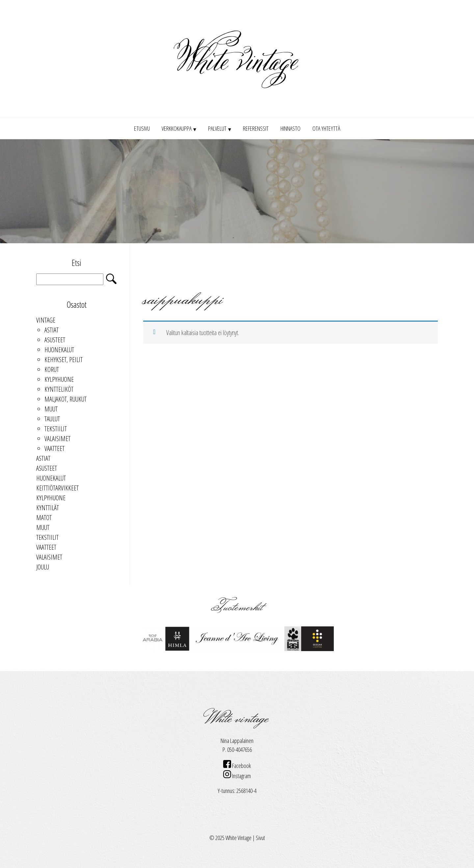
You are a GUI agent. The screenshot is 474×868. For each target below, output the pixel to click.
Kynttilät (48, 508)
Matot (44, 518)
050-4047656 (239, 750)
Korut (52, 369)
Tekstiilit (56, 429)
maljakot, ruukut (66, 399)
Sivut (260, 838)
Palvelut (217, 128)
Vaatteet (54, 448)
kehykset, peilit (64, 360)
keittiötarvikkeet (57, 488)
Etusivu (142, 128)
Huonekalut (59, 350)
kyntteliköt (59, 389)
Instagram (237, 776)
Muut (51, 409)
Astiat (52, 330)
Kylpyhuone (59, 379)
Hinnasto (290, 128)
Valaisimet (57, 439)
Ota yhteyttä (326, 128)
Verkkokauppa (177, 128)
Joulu (43, 567)
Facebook (237, 766)
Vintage (46, 320)
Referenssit (256, 128)
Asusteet (55, 340)
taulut (52, 419)
